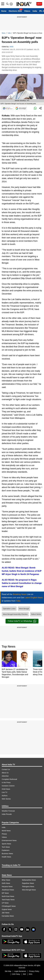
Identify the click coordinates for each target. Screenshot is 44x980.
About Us (5, 773)
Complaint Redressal (9, 779)
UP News (5, 903)
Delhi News (6, 883)
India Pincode (7, 814)
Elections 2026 (15, 11)
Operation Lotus (9, 609)
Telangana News (28, 887)
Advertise (5, 776)
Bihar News (6, 880)
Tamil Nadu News (8, 900)
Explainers (6, 850)
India (35, 11)
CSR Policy (16, 974)
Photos (4, 834)
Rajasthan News (28, 883)
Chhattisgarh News (9, 906)
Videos (27, 11)
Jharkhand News (8, 890)
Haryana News (7, 887)
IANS (11, 47)
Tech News (6, 847)
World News (6, 831)
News (4, 33)
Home (4, 11)
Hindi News (6, 789)
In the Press (6, 783)
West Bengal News (29, 890)
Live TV (5, 792)
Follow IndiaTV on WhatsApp (22, 621)
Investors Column (8, 786)
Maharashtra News (29, 880)
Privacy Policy (34, 971)
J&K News (6, 913)
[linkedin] (28, 929)
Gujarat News (7, 909)
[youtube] (22, 929)
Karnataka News (8, 916)
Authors (5, 796)
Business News (7, 854)
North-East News (8, 896)
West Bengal (24, 609)
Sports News (6, 844)
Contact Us (6, 769)
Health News (6, 857)
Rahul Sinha (36, 614)
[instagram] (16, 929)
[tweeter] (10, 929)
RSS (31, 974)
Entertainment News (9, 840)
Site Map (8, 971)
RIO (24, 974)
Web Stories (6, 799)
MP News (5, 893)
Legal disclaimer (20, 971)
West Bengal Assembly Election (15, 614)
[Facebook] (4, 929)
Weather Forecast (8, 811)
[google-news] (33, 929)
